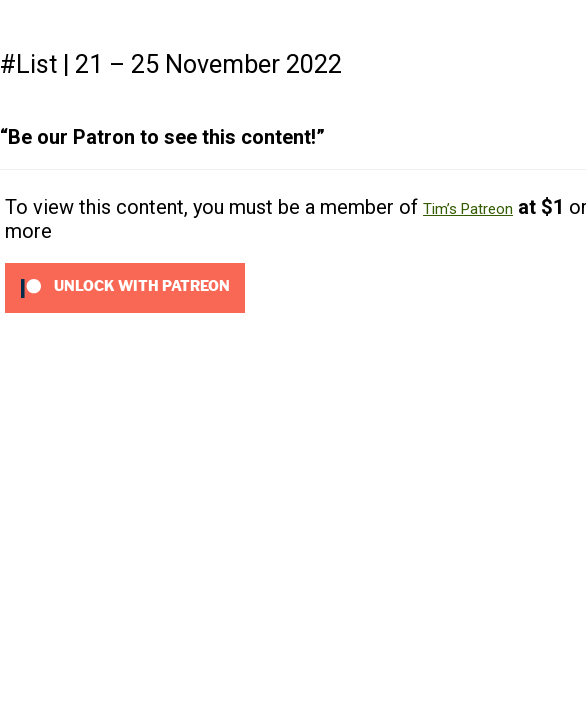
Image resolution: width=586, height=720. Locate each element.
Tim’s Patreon (468, 209)
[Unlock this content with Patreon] (125, 287)
